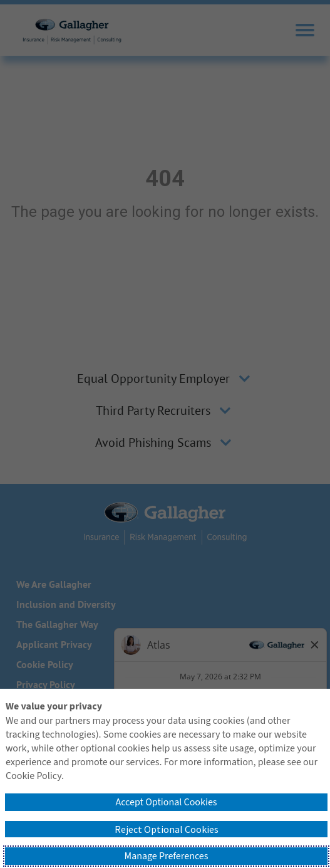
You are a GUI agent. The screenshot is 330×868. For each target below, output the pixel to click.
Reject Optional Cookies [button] (167, 829)
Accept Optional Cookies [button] (166, 802)
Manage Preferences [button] (167, 856)
